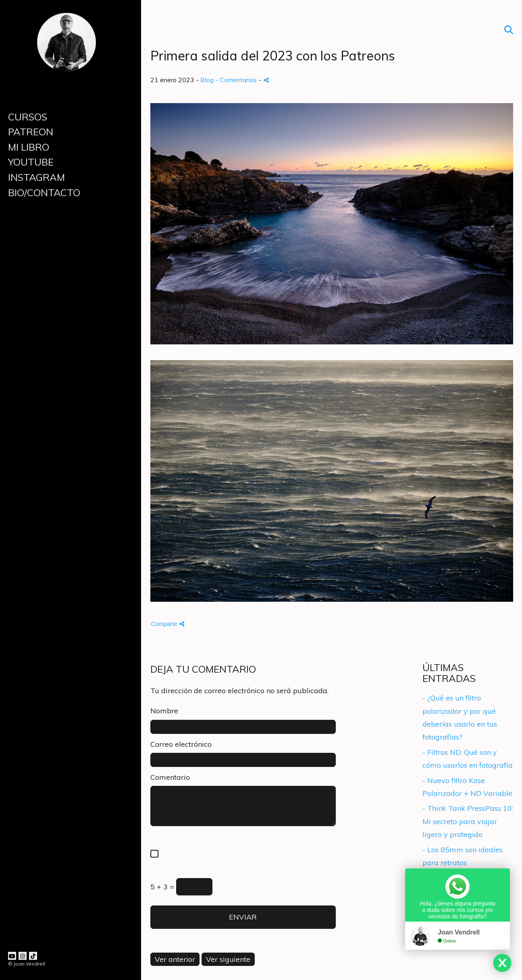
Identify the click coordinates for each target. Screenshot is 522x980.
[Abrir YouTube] (12, 956)
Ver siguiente (228, 959)
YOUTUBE (31, 162)
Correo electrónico (181, 744)
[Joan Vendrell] (67, 76)
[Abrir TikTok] (33, 956)
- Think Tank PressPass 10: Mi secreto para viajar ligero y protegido (468, 821)
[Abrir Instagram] (23, 956)
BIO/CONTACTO (44, 193)
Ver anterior (175, 959)
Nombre (164, 711)
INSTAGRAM (36, 177)
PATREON (31, 132)
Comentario (170, 777)
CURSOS (28, 117)
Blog (207, 80)
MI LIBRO (29, 147)
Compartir (168, 624)
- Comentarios (237, 80)
